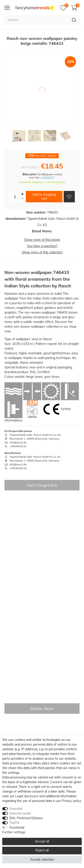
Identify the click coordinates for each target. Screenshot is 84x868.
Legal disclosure (27, 796)
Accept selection (42, 859)
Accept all (42, 841)
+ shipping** (47, 177)
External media (20, 813)
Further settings (14, 832)
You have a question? (42, 246)
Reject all (42, 850)
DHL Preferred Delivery (26, 818)
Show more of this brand (42, 240)
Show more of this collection (42, 252)
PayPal (14, 823)
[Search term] (37, 20)
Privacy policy (71, 801)
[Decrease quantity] (22, 199)
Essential (16, 809)
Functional (17, 827)
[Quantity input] (15, 197)
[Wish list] (64, 8)
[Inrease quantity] (22, 194)
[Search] (74, 20)
